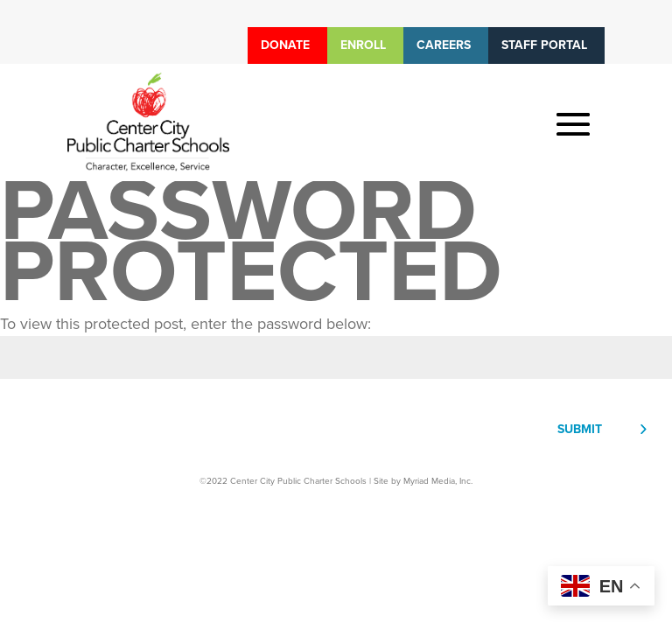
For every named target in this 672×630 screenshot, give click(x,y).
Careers (444, 45)
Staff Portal (544, 45)
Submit (580, 429)
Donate (285, 45)
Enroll (363, 45)
